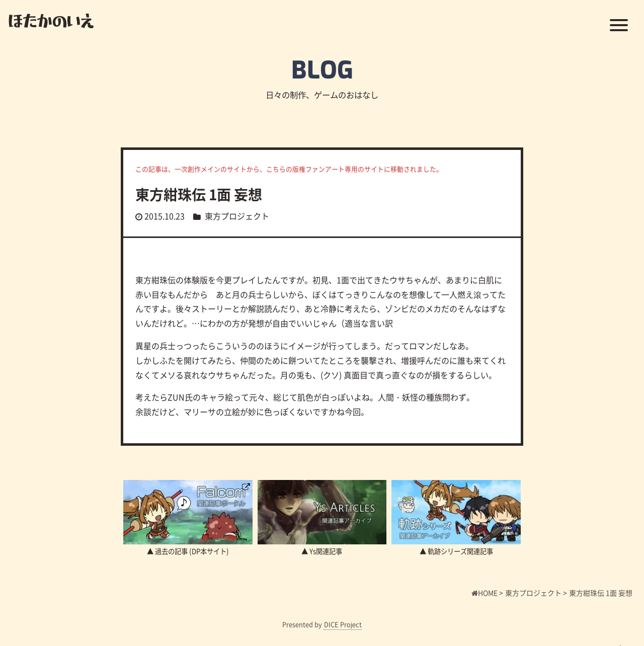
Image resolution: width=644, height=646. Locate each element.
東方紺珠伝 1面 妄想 (199, 194)
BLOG (322, 70)
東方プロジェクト (237, 216)
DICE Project (343, 624)
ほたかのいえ (51, 20)
